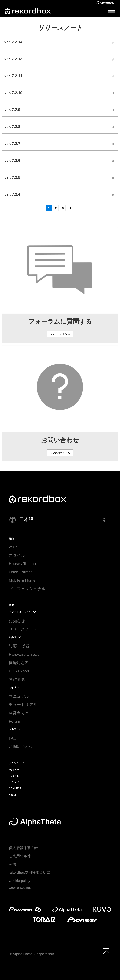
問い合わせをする (60, 453)
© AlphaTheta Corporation (31, 954)
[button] (60, 520)
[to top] (106, 951)
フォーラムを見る (60, 334)
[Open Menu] (112, 11)
